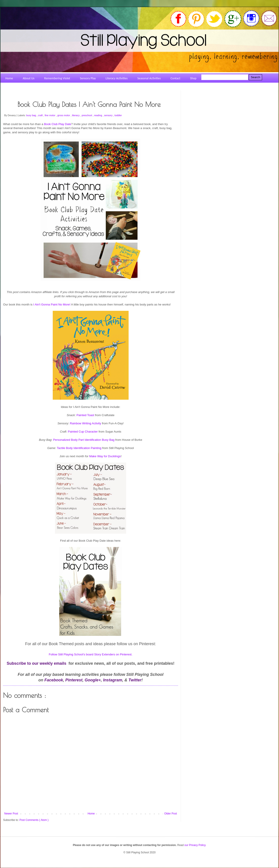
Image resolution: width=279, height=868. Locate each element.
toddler (118, 115)
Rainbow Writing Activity (85, 423)
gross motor (64, 115)
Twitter (135, 680)
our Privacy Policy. (195, 845)
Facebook (54, 680)
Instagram (113, 680)
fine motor (50, 115)
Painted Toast (85, 415)
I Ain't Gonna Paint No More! (52, 304)
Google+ (93, 680)
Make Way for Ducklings (105, 456)
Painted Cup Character (83, 432)
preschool (87, 115)
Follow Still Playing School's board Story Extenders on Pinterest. (91, 654)
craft (41, 115)
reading (98, 115)
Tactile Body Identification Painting (79, 448)
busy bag (31, 115)
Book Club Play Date (58, 124)
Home (91, 814)
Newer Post (11, 814)
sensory (109, 115)
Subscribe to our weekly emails (36, 663)
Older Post (171, 814)
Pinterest (74, 680)
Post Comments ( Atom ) (34, 820)
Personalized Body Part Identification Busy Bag (84, 440)
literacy (76, 115)
